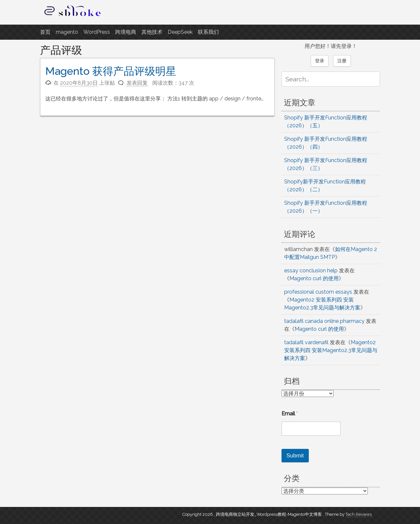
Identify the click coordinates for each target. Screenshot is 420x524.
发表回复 (137, 83)
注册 (342, 61)
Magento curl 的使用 (314, 278)
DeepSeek (180, 32)
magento (67, 32)
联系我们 (208, 32)
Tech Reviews (359, 514)
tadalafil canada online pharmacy (324, 321)
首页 (45, 32)
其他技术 (152, 32)
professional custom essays (318, 292)
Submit (295, 456)
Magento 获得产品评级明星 (111, 71)
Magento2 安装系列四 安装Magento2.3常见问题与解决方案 (331, 350)
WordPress (97, 32)
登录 (320, 61)
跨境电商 (126, 32)
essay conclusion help (311, 271)
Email (290, 414)
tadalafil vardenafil (306, 342)
